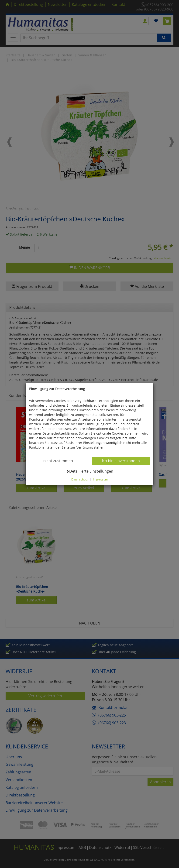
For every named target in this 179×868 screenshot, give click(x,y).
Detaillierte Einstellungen (90, 471)
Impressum (100, 479)
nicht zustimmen (61, 461)
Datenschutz (79, 479)
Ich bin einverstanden (121, 461)
